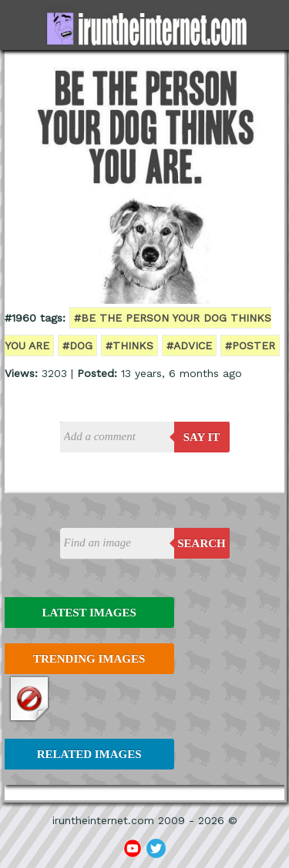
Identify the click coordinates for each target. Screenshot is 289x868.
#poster (250, 346)
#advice (189, 346)
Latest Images (89, 613)
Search (202, 543)
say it (202, 437)
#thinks (129, 346)
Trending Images (89, 659)
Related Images (89, 754)
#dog (77, 346)
